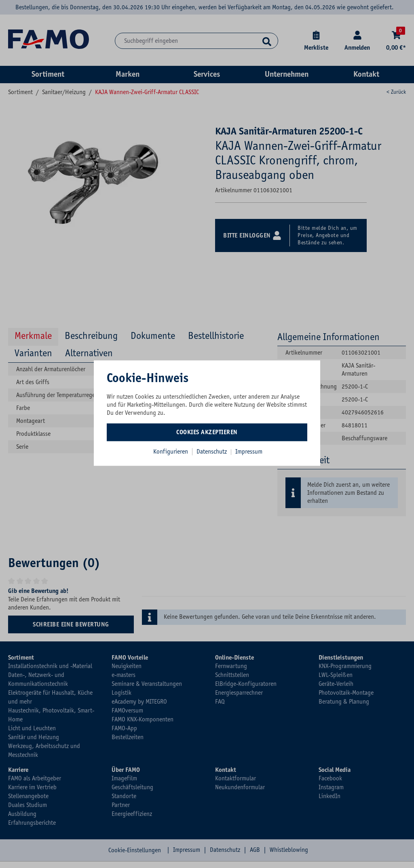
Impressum (249, 452)
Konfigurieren (171, 452)
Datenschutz (212, 452)
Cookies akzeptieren (207, 432)
